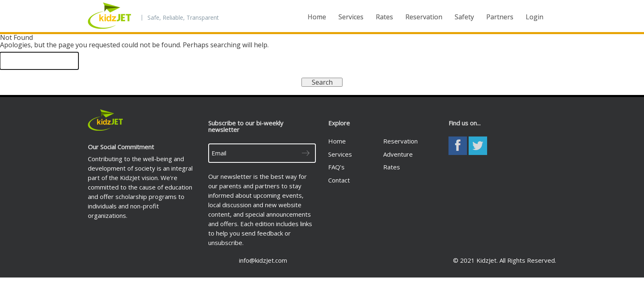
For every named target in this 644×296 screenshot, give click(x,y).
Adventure (398, 154)
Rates (384, 17)
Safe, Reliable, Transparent (183, 18)
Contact (339, 180)
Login (535, 17)
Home (317, 17)
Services (351, 17)
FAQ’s (336, 167)
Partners (500, 17)
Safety (464, 17)
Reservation (424, 17)
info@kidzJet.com (263, 260)
